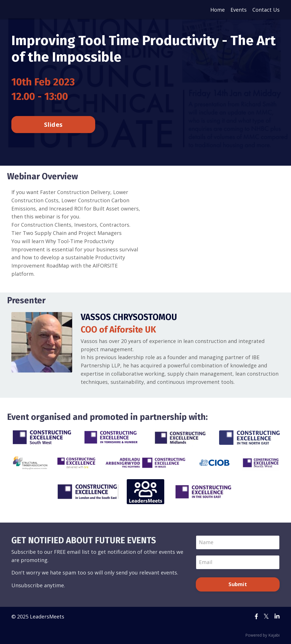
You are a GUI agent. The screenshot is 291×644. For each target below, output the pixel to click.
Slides (53, 124)
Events (239, 10)
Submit (238, 584)
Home (218, 10)
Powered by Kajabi (262, 635)
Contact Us (266, 10)
